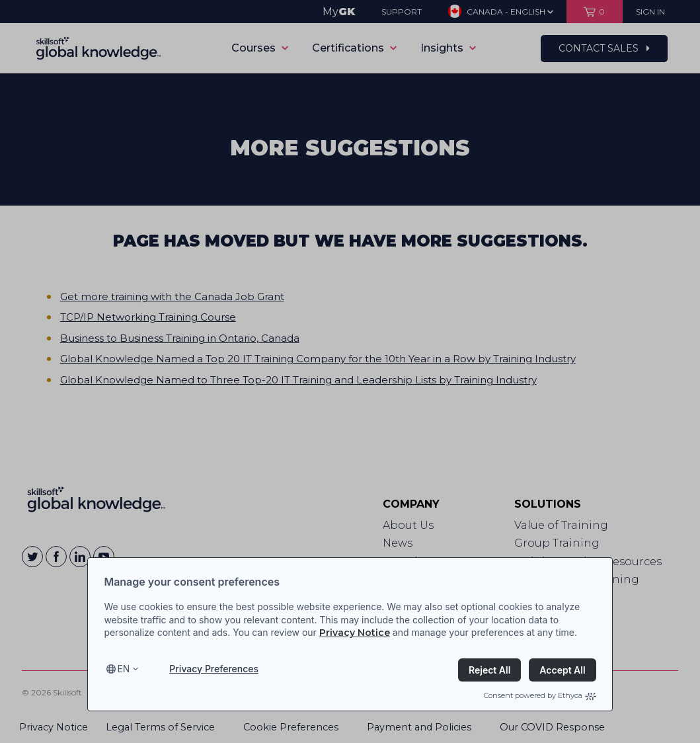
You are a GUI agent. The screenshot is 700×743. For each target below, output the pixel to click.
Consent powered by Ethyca (540, 695)
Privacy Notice (355, 633)
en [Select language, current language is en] (123, 669)
